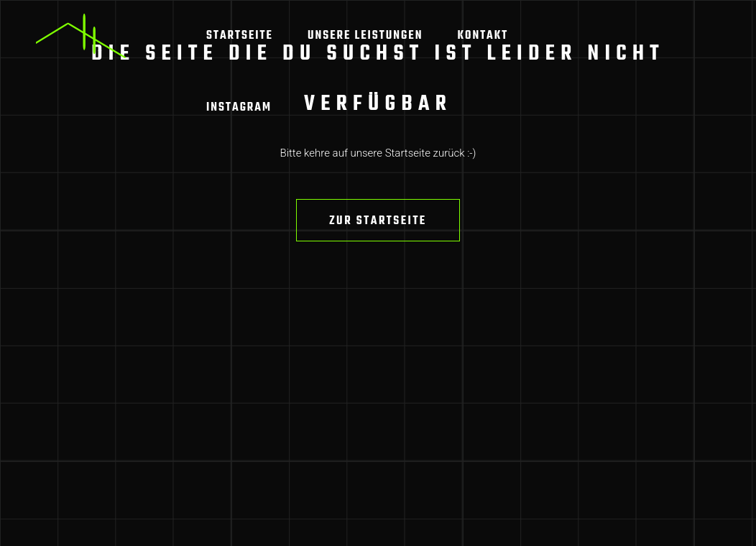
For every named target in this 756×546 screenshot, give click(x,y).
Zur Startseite (378, 221)
